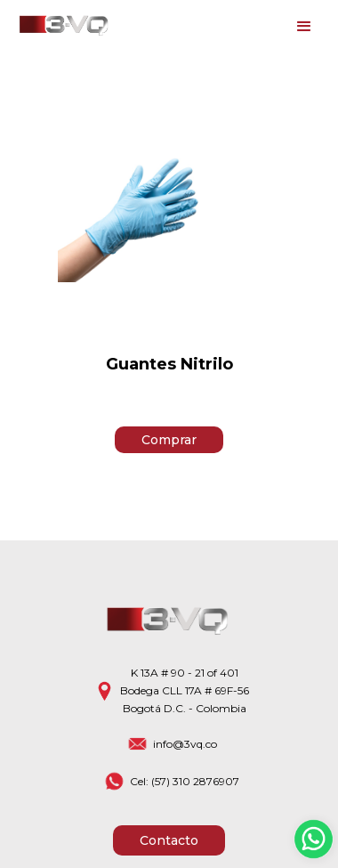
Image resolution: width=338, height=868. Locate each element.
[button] (304, 27)
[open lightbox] (169, 208)
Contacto (169, 840)
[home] (60, 26)
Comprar (169, 440)
